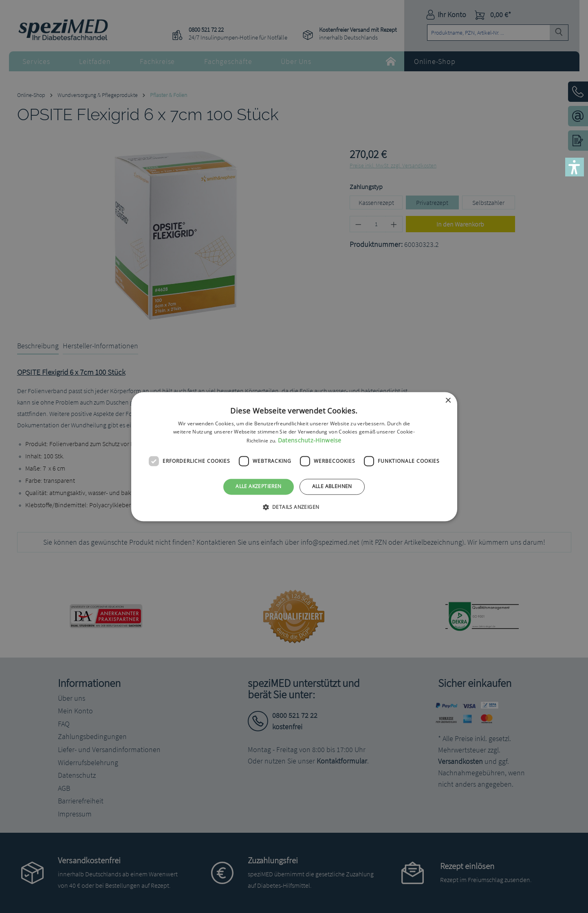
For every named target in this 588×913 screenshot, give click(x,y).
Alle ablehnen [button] (332, 487)
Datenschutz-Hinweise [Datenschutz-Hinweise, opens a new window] (310, 441)
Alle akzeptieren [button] (258, 487)
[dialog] (294, 456)
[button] (575, 167)
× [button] (448, 401)
